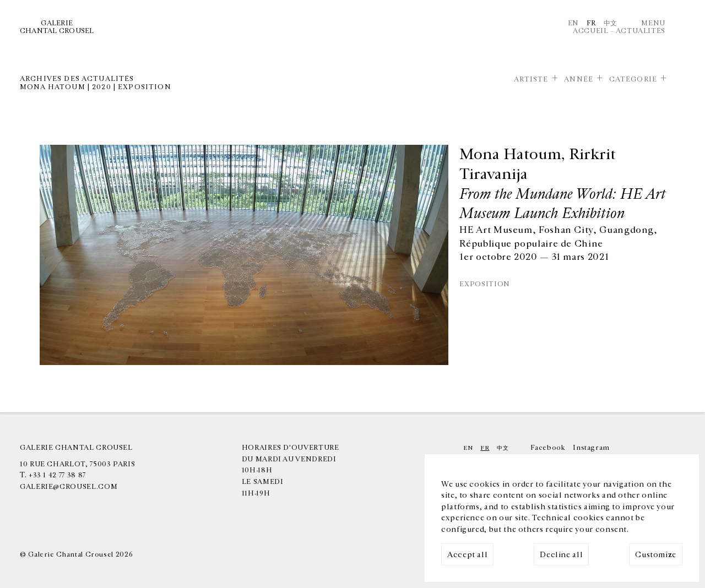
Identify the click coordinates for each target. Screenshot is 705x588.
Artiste (531, 79)
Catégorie (633, 79)
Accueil (590, 31)
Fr (591, 23)
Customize (656, 555)
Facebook (548, 448)
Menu (653, 23)
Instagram (591, 448)
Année (579, 79)
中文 (611, 23)
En (573, 23)
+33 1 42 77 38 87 (57, 475)
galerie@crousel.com (69, 487)
